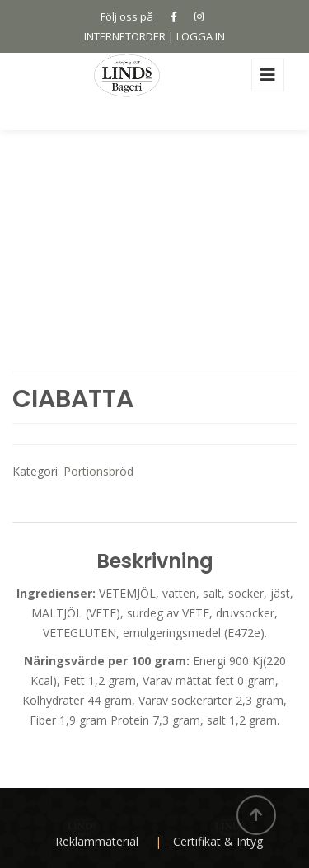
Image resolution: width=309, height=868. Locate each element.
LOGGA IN (201, 36)
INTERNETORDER (125, 36)
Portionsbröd (98, 471)
